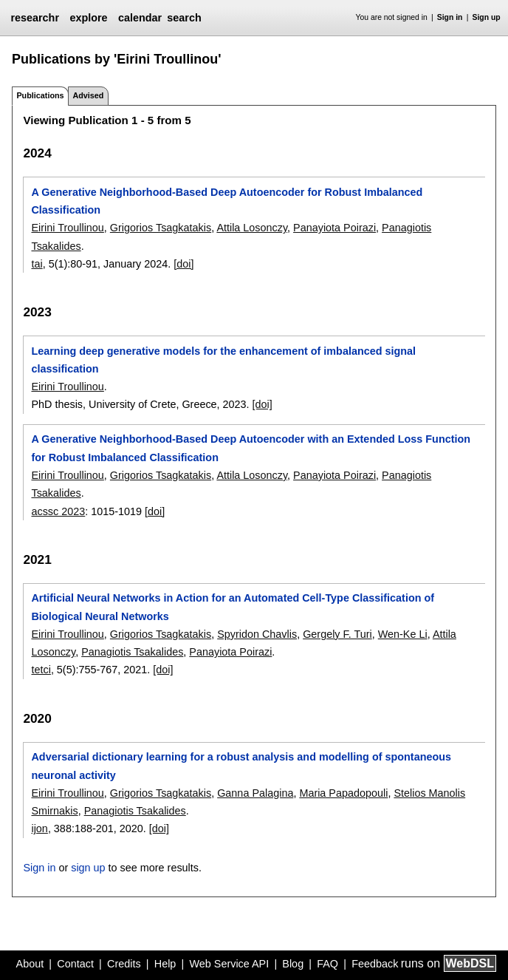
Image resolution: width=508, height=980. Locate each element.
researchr (35, 18)
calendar (140, 18)
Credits (124, 964)
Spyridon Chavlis (257, 634)
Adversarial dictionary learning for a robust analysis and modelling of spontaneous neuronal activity (241, 766)
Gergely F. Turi (337, 634)
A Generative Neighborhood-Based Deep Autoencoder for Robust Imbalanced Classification (227, 201)
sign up (88, 868)
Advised (88, 95)
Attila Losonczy (252, 228)
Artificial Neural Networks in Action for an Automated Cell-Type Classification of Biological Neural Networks (233, 607)
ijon (39, 828)
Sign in (450, 17)
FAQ (327, 964)
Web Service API (229, 964)
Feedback (375, 964)
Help (165, 964)
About (30, 964)
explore (88, 18)
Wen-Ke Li (403, 634)
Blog (293, 964)
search (184, 18)
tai (37, 264)
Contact (75, 964)
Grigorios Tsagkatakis (161, 228)
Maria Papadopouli (343, 793)
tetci (41, 670)
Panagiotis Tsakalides (132, 652)
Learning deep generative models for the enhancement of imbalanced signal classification (223, 360)
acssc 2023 (58, 511)
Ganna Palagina (255, 793)
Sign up (487, 17)
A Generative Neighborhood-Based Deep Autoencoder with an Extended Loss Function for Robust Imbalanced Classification (251, 448)
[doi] (183, 264)
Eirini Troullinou (67, 228)
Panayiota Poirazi (334, 228)
